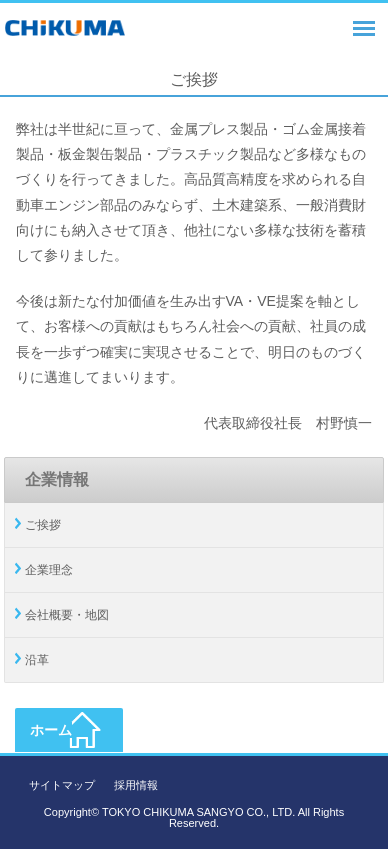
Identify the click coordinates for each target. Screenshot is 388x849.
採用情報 (136, 785)
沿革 (37, 660)
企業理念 (49, 570)
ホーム (51, 730)
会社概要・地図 (67, 615)
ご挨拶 (43, 525)
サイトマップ (62, 785)
